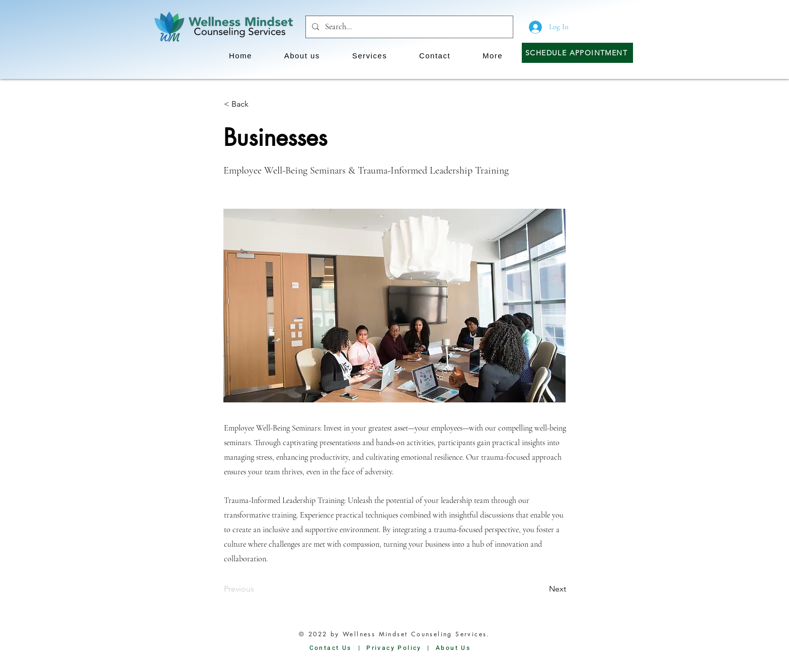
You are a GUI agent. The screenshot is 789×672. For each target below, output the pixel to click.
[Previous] (257, 589)
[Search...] (408, 27)
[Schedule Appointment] (577, 53)
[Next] (541, 589)
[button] (302, 56)
